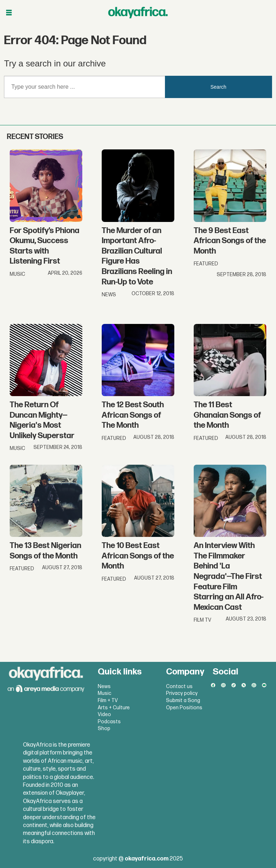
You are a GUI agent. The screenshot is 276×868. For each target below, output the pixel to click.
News (104, 686)
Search (218, 87)
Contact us (179, 686)
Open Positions (184, 708)
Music (105, 693)
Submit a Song (183, 700)
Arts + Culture (114, 708)
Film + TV (108, 700)
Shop (104, 728)
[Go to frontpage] (138, 13)
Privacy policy (182, 693)
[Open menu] (9, 13)
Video (104, 714)
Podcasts (109, 722)
